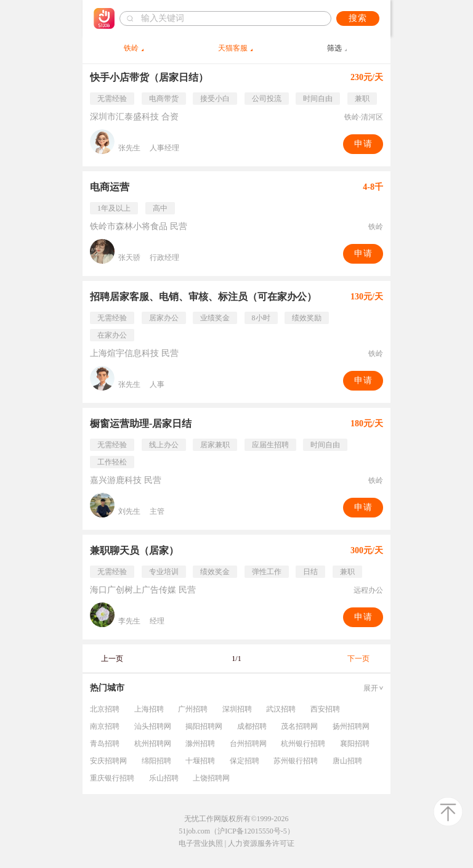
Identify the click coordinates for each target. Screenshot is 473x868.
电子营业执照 (201, 843)
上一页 (112, 659)
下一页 (358, 659)
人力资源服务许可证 (261, 843)
